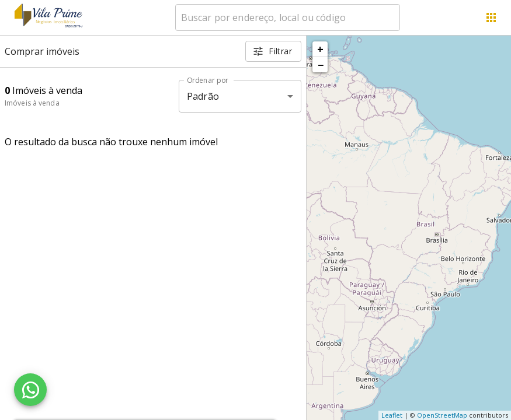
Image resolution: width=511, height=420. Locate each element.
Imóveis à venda (32, 103)
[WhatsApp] (30, 390)
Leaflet (392, 415)
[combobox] (288, 17)
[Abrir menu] (491, 17)
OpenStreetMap (442, 415)
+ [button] (320, 49)
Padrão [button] (203, 96)
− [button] (321, 65)
